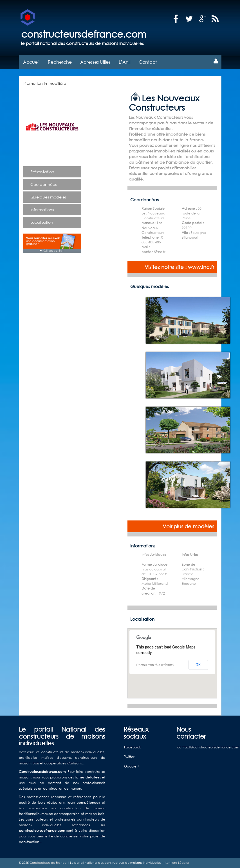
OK (198, 665)
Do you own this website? (155, 665)
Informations (42, 210)
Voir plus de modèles (188, 526)
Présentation (42, 172)
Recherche (60, 62)
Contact (148, 62)
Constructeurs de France (48, 863)
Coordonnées (43, 184)
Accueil (31, 62)
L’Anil (125, 62)
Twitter (129, 757)
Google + (132, 766)
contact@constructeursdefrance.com (208, 747)
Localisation (42, 222)
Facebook (133, 747)
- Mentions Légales (175, 863)
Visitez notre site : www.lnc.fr (179, 267)
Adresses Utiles (95, 62)
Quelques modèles (48, 197)
